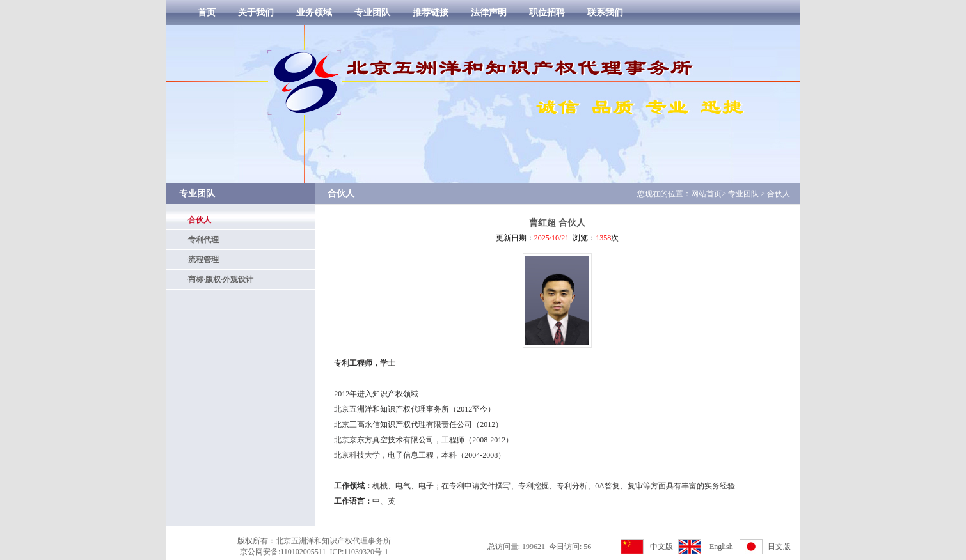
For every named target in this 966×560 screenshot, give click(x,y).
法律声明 (489, 12)
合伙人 (200, 220)
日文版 (779, 547)
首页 (207, 12)
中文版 (661, 547)
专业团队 (372, 12)
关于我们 (256, 12)
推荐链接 (431, 12)
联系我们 (605, 12)
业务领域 (314, 12)
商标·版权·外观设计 (221, 279)
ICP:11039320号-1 (359, 552)
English (721, 547)
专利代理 (203, 240)
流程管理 (203, 260)
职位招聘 (547, 12)
